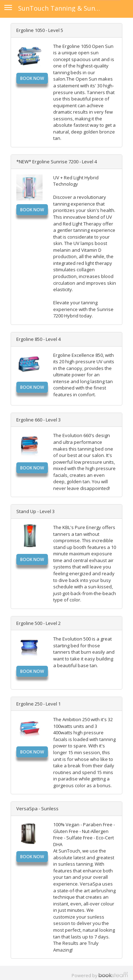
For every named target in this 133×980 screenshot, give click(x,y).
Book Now (32, 78)
